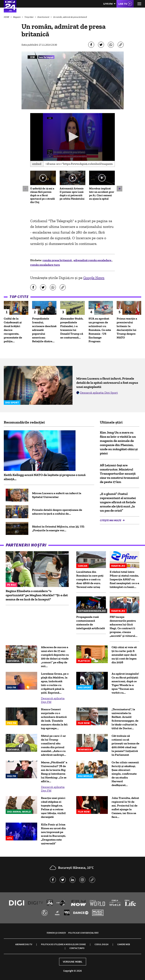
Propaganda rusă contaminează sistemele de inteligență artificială (91, 622)
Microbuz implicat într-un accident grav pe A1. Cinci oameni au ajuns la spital (102, 194)
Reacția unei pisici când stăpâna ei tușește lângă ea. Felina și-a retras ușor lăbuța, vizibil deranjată (53, 807)
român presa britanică (57, 260)
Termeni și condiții (56, 933)
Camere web (124, 944)
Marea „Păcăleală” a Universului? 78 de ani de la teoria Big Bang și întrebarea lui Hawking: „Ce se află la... (54, 772)
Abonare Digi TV (24, 944)
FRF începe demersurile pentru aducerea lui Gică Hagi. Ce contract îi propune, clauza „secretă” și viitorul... (124, 626)
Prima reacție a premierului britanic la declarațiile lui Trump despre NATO (127, 328)
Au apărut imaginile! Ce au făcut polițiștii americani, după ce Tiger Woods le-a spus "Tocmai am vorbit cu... (125, 683)
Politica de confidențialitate (83, 933)
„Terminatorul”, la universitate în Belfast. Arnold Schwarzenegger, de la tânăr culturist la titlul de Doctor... (125, 719)
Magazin (17, 17)
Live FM (108, 4)
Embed (37, 164)
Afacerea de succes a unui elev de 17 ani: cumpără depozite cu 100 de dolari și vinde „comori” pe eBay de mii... (55, 657)
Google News (94, 278)
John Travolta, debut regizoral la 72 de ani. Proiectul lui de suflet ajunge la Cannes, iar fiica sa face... (125, 807)
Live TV (123, 4)
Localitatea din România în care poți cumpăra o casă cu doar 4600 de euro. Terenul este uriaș (90, 579)
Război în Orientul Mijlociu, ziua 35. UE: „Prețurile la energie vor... (58, 528)
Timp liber (29, 17)
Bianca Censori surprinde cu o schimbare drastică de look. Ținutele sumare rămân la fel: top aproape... (54, 719)
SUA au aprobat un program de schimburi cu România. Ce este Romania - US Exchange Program (100, 330)
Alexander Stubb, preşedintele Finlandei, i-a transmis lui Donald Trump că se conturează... (72, 328)
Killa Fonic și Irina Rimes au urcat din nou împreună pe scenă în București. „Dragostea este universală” (54, 834)
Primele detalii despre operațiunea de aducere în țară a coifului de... (57, 512)
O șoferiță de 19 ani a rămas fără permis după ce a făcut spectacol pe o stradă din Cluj (42, 195)
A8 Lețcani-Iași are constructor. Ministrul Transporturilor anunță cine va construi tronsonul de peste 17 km (119, 474)
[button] (73, 137)
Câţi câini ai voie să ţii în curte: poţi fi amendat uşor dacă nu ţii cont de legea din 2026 (124, 655)
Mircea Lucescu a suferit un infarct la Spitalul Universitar (57, 495)
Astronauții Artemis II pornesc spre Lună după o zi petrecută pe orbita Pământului (72, 194)
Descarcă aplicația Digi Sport (99, 393)
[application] (72, 137)
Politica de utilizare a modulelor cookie (63, 944)
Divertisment (44, 17)
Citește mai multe (111, 520)
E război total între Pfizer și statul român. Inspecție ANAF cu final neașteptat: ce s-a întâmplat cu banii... (124, 579)
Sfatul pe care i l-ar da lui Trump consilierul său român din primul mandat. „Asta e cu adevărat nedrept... (54, 745)
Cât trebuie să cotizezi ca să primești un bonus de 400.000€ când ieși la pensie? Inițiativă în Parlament (125, 745)
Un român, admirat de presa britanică (70, 17)
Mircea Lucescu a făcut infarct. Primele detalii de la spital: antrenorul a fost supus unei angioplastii (107, 383)
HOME (7, 17)
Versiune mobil (73, 962)
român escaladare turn (45, 265)
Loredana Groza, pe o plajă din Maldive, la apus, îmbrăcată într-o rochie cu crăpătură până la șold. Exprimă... (55, 683)
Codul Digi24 (101, 944)
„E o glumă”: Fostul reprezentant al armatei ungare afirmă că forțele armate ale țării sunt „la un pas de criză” (118, 502)
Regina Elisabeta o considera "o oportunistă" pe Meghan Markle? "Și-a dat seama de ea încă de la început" (37, 595)
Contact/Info (77, 948)
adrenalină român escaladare (93, 260)
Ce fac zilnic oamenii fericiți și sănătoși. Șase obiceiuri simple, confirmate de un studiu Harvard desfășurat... (125, 774)
